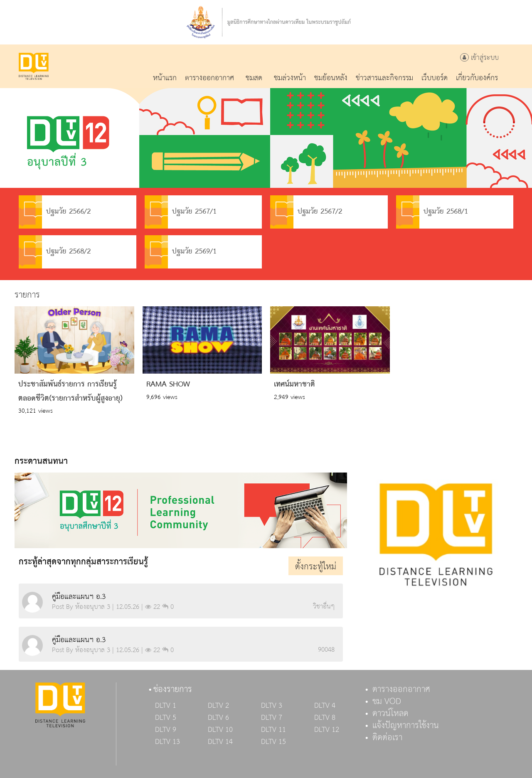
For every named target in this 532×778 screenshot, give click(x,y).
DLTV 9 (166, 730)
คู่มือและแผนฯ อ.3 (79, 597)
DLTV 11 (273, 730)
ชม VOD (387, 702)
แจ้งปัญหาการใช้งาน (406, 726)
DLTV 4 (325, 706)
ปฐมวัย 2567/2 (306, 212)
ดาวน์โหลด (390, 714)
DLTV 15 (273, 742)
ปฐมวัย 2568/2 (55, 252)
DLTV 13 (167, 742)
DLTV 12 (327, 730)
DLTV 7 (272, 718)
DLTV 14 (220, 742)
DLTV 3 (272, 706)
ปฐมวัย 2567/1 (181, 212)
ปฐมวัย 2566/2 (55, 212)
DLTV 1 (166, 706)
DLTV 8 (325, 718)
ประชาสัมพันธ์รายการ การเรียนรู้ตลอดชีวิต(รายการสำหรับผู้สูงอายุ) (70, 391)
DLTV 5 (166, 718)
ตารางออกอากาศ (401, 689)
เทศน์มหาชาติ (294, 384)
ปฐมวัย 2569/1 (181, 252)
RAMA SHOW (168, 384)
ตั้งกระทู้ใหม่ (316, 567)
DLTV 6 (218, 718)
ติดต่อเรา (387, 738)
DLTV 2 (218, 706)
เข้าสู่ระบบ (479, 58)
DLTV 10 (220, 730)
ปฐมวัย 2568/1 (432, 212)
